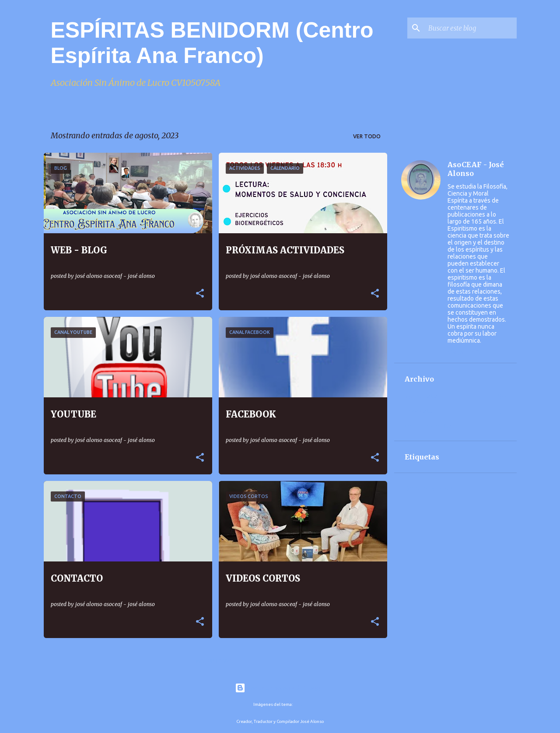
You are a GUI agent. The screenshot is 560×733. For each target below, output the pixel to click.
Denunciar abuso (431, 488)
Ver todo (367, 136)
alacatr (300, 704)
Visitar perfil (464, 352)
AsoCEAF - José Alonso (476, 169)
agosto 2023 (423, 396)
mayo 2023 (421, 411)
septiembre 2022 (430, 426)
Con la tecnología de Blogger (280, 688)
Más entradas (215, 661)
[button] (200, 294)
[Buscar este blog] (471, 28)
